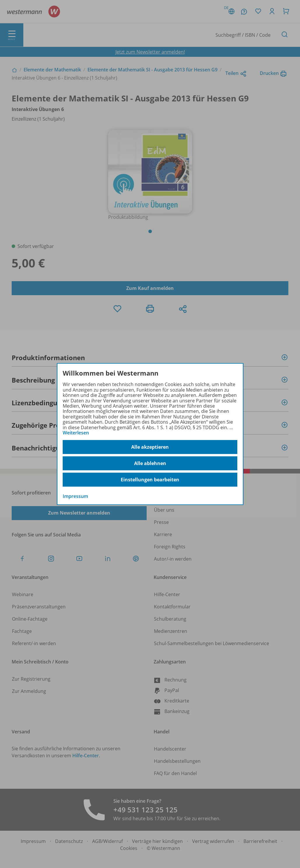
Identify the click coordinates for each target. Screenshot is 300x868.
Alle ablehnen (150, 463)
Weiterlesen (76, 433)
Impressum (75, 496)
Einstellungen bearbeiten (150, 480)
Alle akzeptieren (150, 447)
